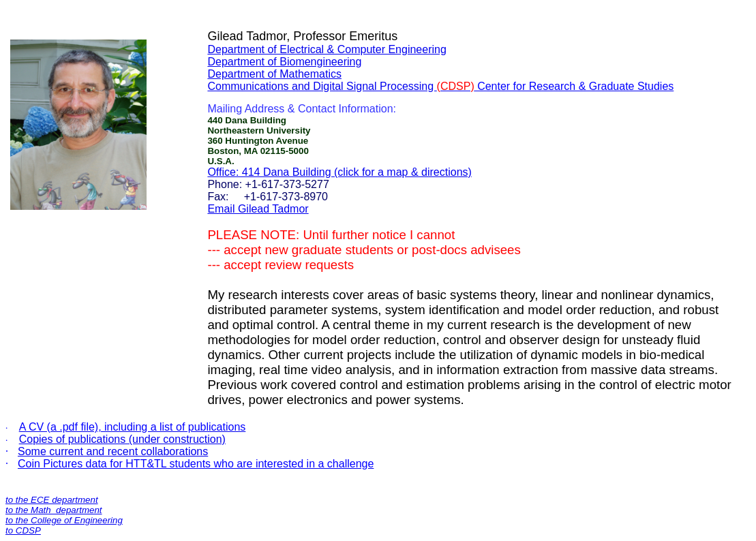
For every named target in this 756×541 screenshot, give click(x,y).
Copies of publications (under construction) (122, 439)
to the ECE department (52, 500)
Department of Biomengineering (284, 62)
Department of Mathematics (274, 74)
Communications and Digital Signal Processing (322, 86)
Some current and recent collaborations (113, 451)
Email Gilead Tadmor (258, 209)
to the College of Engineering (64, 520)
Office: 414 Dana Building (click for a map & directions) (339, 172)
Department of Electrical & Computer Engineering (327, 49)
